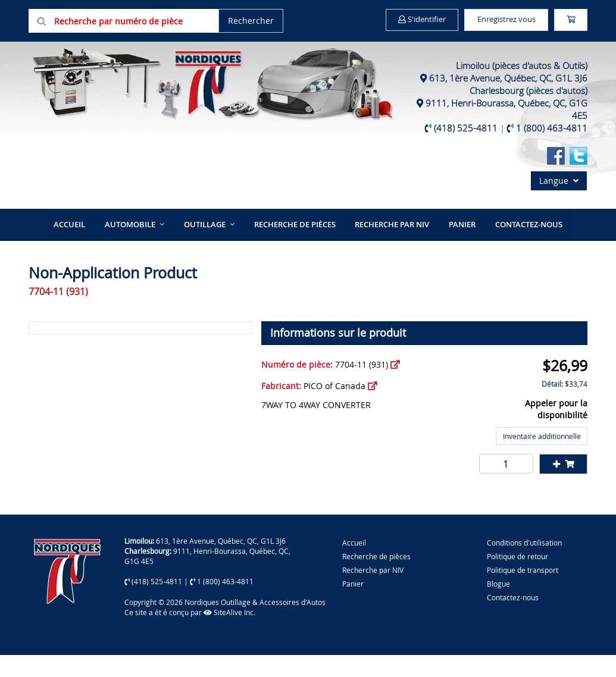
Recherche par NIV (388, 247)
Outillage (210, 247)
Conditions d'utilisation (524, 565)
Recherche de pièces (296, 247)
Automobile (140, 247)
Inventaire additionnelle (542, 458)
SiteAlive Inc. (229, 634)
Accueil (84, 247)
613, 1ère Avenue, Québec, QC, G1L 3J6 (508, 102)
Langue (559, 204)
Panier (353, 606)
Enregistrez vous (507, 20)
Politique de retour (517, 578)
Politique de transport (523, 592)
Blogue (498, 606)
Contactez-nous (516, 247)
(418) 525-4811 (466, 152)
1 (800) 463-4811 (552, 152)
